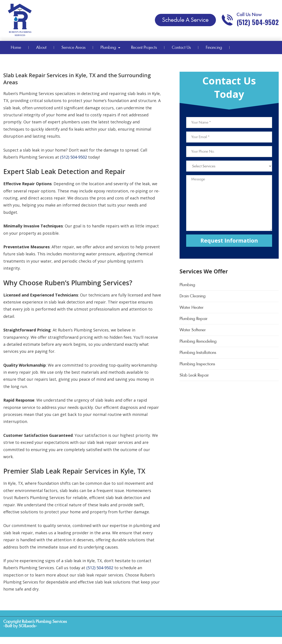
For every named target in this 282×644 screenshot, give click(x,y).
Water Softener (193, 330)
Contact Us (181, 47)
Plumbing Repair (194, 319)
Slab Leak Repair (194, 375)
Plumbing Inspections (197, 364)
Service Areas (73, 47)
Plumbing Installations (198, 352)
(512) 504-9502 (74, 157)
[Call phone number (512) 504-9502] (250, 20)
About (41, 47)
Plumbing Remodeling (198, 341)
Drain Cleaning (193, 296)
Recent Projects (144, 47)
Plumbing (108, 47)
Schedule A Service (185, 20)
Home (16, 47)
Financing (214, 47)
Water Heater (192, 307)
